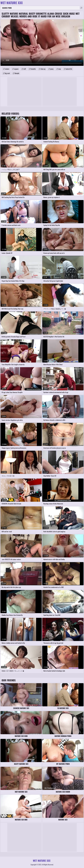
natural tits (69, 69)
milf (25, 69)
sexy (60, 69)
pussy (52, 69)
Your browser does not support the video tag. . (42, 43)
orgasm (16, 69)
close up (43, 69)
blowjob (17, 73)
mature (7, 69)
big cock (7, 73)
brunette (33, 69)
